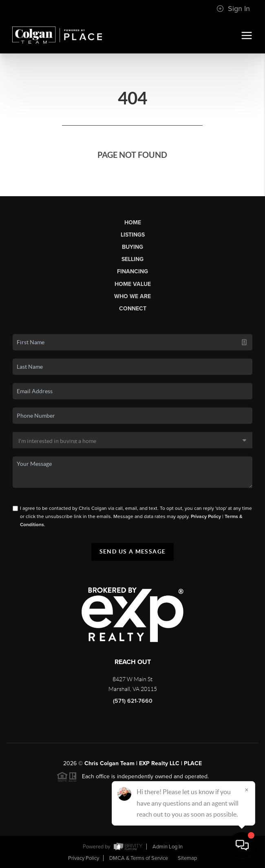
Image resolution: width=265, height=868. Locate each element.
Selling (132, 259)
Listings (133, 235)
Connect (133, 309)
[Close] (247, 790)
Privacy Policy (206, 516)
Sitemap (187, 858)
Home (133, 223)
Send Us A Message (133, 551)
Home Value (133, 284)
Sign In (233, 9)
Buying (132, 247)
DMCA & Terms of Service (139, 858)
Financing (132, 271)
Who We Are (132, 296)
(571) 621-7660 (133, 701)
